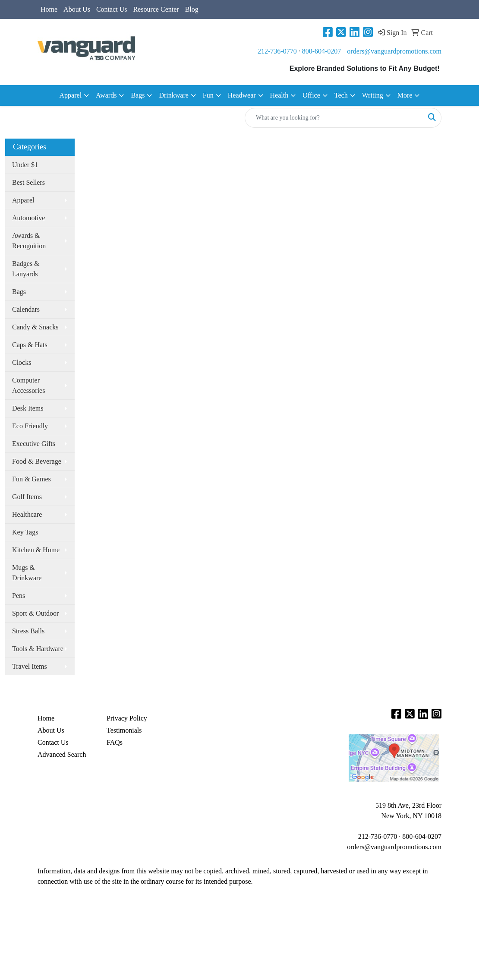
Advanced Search (62, 754)
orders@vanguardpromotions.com (394, 51)
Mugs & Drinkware (27, 573)
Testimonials (124, 730)
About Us (77, 9)
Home (49, 9)
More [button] (405, 95)
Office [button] (311, 95)
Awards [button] (106, 95)
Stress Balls (28, 631)
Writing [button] (373, 95)
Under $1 (25, 165)
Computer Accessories (28, 385)
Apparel (23, 200)
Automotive (28, 218)
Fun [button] (208, 95)
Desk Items (28, 408)
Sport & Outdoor (35, 613)
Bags (19, 292)
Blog (192, 9)
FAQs (115, 742)
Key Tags (25, 532)
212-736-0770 (277, 51)
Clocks (22, 362)
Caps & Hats (30, 345)
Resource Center (156, 9)
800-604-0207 (322, 51)
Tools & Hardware (38, 649)
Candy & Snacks (35, 327)
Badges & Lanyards (26, 269)
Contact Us (112, 9)
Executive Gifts (34, 444)
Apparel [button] (71, 95)
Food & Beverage (37, 461)
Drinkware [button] (173, 95)
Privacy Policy (127, 718)
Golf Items (27, 497)
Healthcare (27, 514)
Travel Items (30, 666)
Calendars (26, 309)
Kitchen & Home (36, 550)
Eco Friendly (30, 426)
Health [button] (279, 95)
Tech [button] (341, 95)
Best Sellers (28, 182)
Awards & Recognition (29, 241)
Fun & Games (32, 479)
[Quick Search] (334, 118)
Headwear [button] (242, 95)
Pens (19, 596)
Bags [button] (138, 95)
